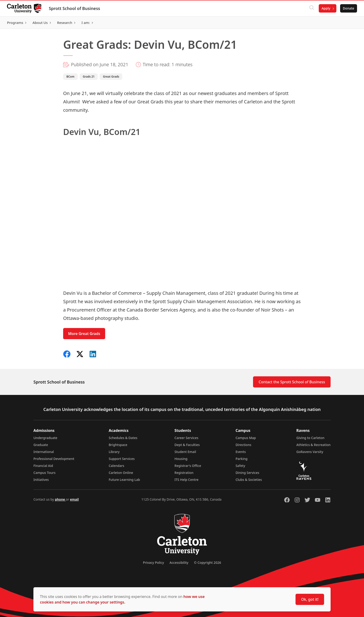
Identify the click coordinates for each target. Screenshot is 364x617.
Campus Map (246, 438)
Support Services (122, 459)
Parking (242, 459)
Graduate (41, 445)
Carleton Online (121, 473)
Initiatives (41, 480)
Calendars (116, 466)
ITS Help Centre (187, 480)
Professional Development (54, 459)
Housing (181, 459)
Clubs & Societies (249, 480)
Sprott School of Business (75, 8)
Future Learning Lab (124, 480)
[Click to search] (311, 8)
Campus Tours (44, 473)
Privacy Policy (153, 563)
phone (60, 499)
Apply (325, 8)
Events (241, 452)
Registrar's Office (188, 466)
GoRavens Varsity (310, 452)
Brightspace (118, 445)
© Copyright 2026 (207, 563)
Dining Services (247, 473)
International (44, 452)
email (74, 499)
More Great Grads (84, 334)
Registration (184, 473)
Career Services (187, 438)
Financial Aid (43, 466)
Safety (240, 466)
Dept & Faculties (187, 445)
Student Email (185, 452)
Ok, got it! (310, 599)
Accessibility (179, 563)
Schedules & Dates (123, 438)
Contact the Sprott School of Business (292, 382)
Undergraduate (45, 438)
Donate (348, 8)
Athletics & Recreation (314, 445)
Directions (244, 445)
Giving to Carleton (310, 438)
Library (114, 452)
